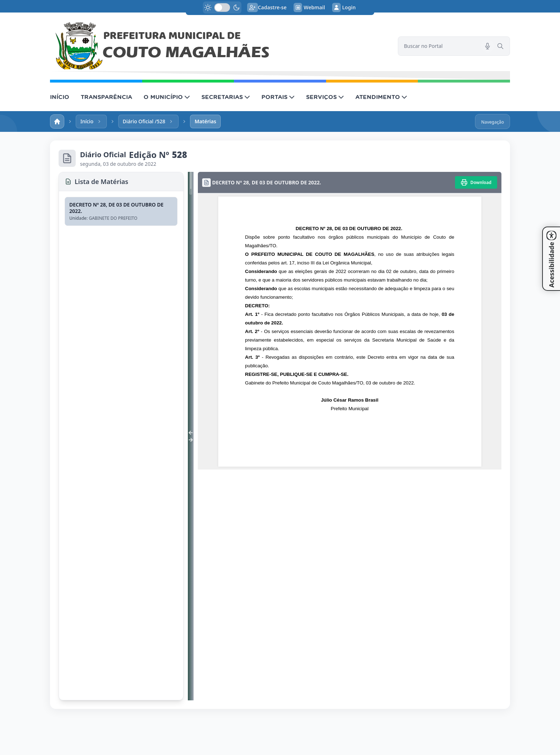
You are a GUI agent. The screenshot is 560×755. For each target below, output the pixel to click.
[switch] (222, 8)
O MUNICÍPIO (167, 97)
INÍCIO (60, 97)
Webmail (309, 8)
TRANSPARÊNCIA (106, 97)
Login (344, 8)
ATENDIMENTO (381, 97)
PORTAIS (278, 97)
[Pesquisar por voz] (487, 46)
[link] (220, 46)
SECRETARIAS (226, 97)
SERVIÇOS (325, 97)
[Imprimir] (476, 182)
